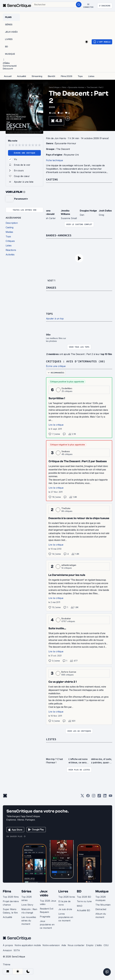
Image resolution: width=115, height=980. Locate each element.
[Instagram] (94, 797)
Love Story (27, 905)
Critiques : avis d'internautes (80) (76, 361)
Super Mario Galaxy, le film (10, 911)
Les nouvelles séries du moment (29, 921)
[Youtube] (110, 797)
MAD (80, 906)
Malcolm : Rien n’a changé (29, 911)
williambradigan (69, 565)
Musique (102, 891)
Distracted (101, 909)
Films (64, 87)
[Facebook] (88, 797)
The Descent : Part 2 (95, 87)
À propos (8, 945)
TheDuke (66, 508)
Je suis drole (65, 909)
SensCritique (54, 87)
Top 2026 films (11, 897)
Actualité (7, 917)
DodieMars (67, 388)
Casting (52, 179)
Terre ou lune (84, 901)
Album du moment (101, 915)
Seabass (66, 451)
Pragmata (45, 917)
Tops (49, 314)
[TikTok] (99, 797)
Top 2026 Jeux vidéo (48, 902)
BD (79, 891)
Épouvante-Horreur (76, 87)
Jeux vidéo (44, 893)
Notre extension (51, 945)
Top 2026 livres (67, 897)
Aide (64, 945)
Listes (51, 739)
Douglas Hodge (88, 211)
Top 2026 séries (27, 898)
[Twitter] (82, 797)
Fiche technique (54, 160)
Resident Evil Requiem (47, 910)
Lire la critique (56, 425)
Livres (63, 891)
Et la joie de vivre (64, 903)
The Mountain (103, 905)
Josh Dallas (105, 211)
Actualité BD (83, 910)
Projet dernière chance (11, 903)
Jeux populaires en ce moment (47, 924)
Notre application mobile (28, 945)
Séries (26, 891)
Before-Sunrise (69, 672)
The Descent (63, 149)
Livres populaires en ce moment (66, 917)
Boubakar (66, 618)
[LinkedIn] (105, 797)
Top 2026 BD (84, 897)
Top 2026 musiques (101, 898)
